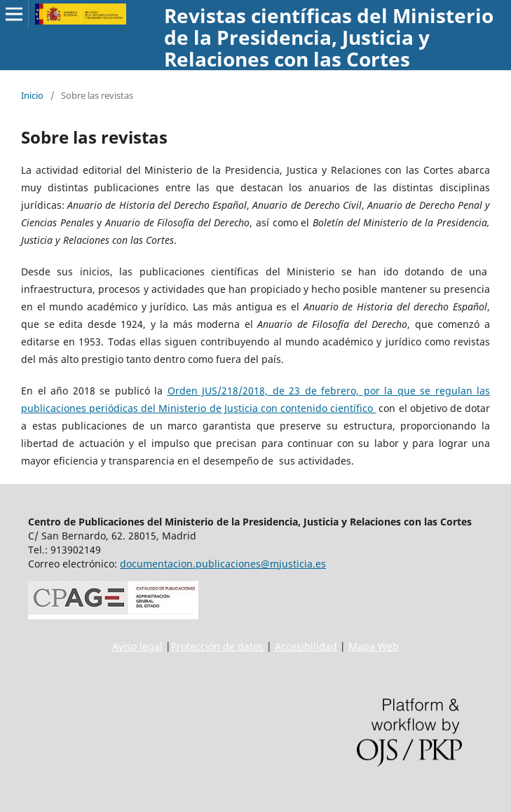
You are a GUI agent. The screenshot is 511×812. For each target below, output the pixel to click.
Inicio (32, 95)
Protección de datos (217, 646)
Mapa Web (374, 646)
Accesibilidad (306, 646)
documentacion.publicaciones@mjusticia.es (223, 564)
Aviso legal (137, 646)
